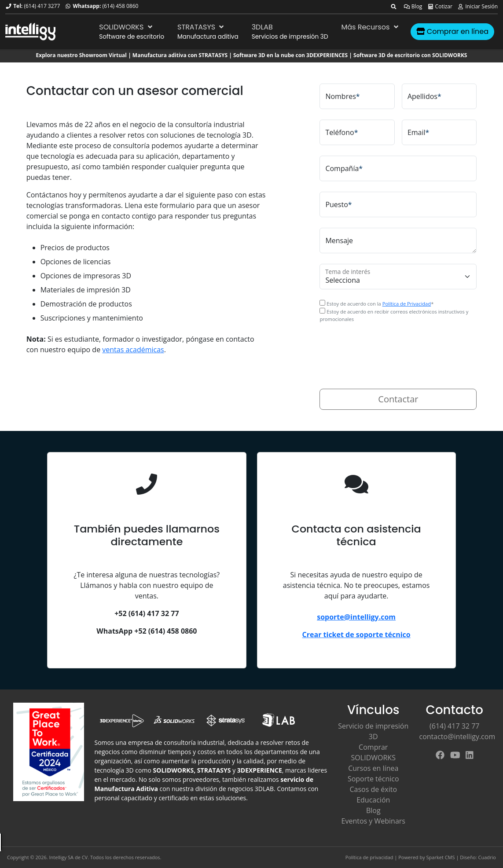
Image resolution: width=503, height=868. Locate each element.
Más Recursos (371, 27)
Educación (373, 800)
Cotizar (440, 6)
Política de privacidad (369, 857)
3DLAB (262, 27)
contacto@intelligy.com (457, 737)
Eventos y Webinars (373, 821)
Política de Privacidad (407, 304)
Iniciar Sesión (477, 6)
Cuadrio (487, 857)
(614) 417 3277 (42, 6)
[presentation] (386, 350)
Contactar (398, 399)
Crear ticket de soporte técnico (356, 635)
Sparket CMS (441, 857)
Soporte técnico (373, 779)
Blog (413, 6)
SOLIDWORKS (127, 27)
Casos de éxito (373, 789)
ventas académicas (133, 350)
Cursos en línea (373, 768)
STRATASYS (202, 27)
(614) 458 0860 (120, 6)
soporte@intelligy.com (356, 617)
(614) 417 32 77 (454, 726)
